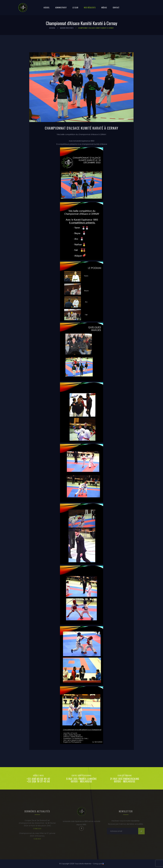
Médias (104, 8)
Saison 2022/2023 (67, 28)
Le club (75, 8)
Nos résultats (90, 8)
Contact (116, 8)
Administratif (61, 8)
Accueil (47, 8)
